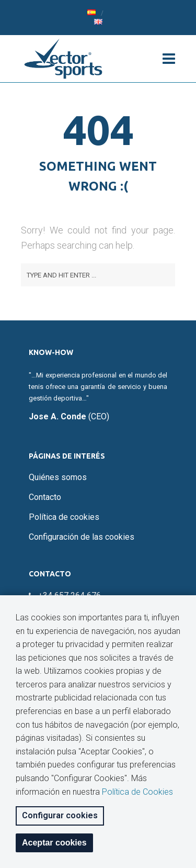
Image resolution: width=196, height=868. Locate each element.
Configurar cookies (60, 815)
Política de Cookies (137, 792)
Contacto (45, 497)
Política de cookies (64, 517)
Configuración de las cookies (82, 537)
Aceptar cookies (54, 843)
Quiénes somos (58, 477)
